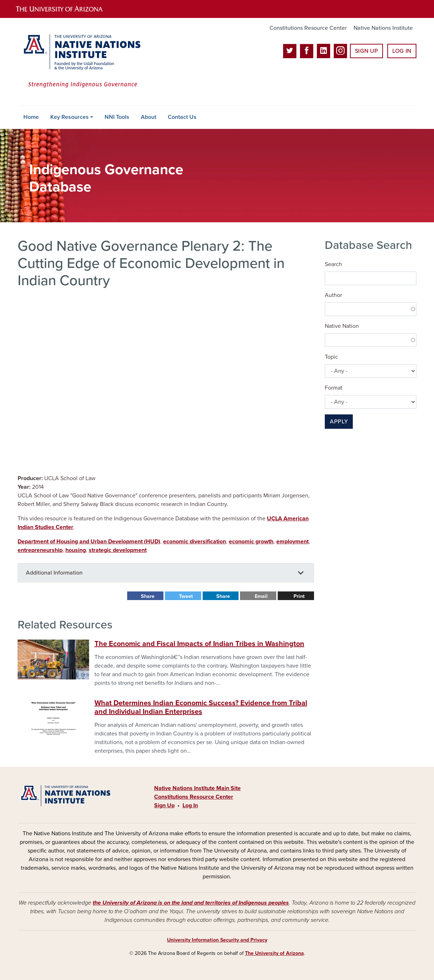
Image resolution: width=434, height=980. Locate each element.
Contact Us (182, 117)
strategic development (118, 550)
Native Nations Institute (383, 28)
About (149, 117)
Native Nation (342, 326)
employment (292, 542)
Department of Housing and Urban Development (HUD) (89, 542)
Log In (402, 51)
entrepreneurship (40, 550)
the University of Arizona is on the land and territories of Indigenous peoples (191, 903)
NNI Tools (117, 117)
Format (334, 388)
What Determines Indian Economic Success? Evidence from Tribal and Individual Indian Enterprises (201, 707)
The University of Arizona (274, 953)
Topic (331, 357)
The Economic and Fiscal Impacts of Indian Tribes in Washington (199, 644)
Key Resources (70, 117)
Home (31, 117)
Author (333, 295)
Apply (339, 422)
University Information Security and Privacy (217, 940)
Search (333, 264)
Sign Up (366, 51)
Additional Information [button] (54, 573)
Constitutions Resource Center (308, 28)
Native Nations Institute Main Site (197, 788)
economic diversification (195, 542)
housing (76, 550)
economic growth (251, 542)
